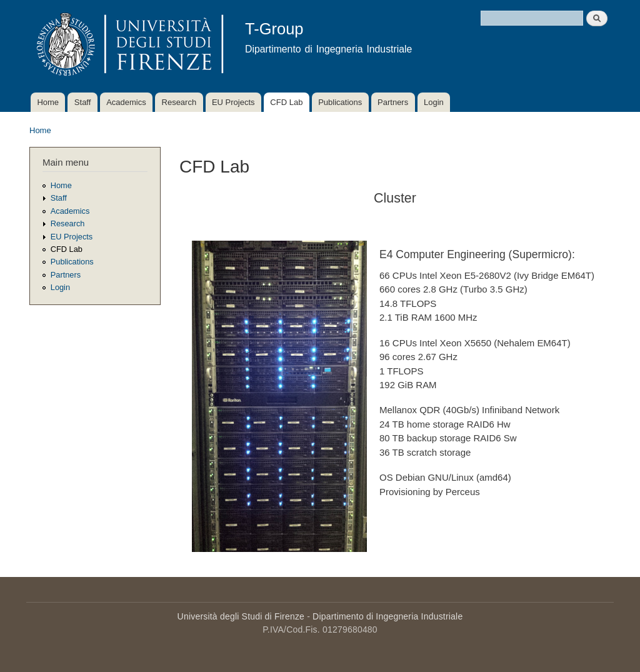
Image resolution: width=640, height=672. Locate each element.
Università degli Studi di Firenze (241, 616)
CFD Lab (286, 102)
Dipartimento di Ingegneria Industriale (387, 616)
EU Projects (233, 102)
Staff (83, 102)
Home (48, 102)
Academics (126, 102)
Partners (393, 102)
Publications (340, 102)
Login (434, 102)
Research (179, 102)
